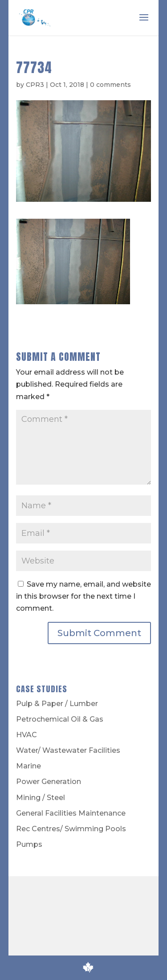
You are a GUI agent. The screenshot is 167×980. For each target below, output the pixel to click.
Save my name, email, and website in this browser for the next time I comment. (83, 596)
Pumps (29, 844)
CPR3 (35, 85)
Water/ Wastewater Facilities (68, 750)
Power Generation (49, 782)
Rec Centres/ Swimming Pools (71, 829)
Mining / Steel (41, 798)
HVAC (26, 735)
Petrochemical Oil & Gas (60, 719)
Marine (29, 766)
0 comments (110, 85)
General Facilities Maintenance (71, 813)
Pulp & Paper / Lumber (57, 704)
